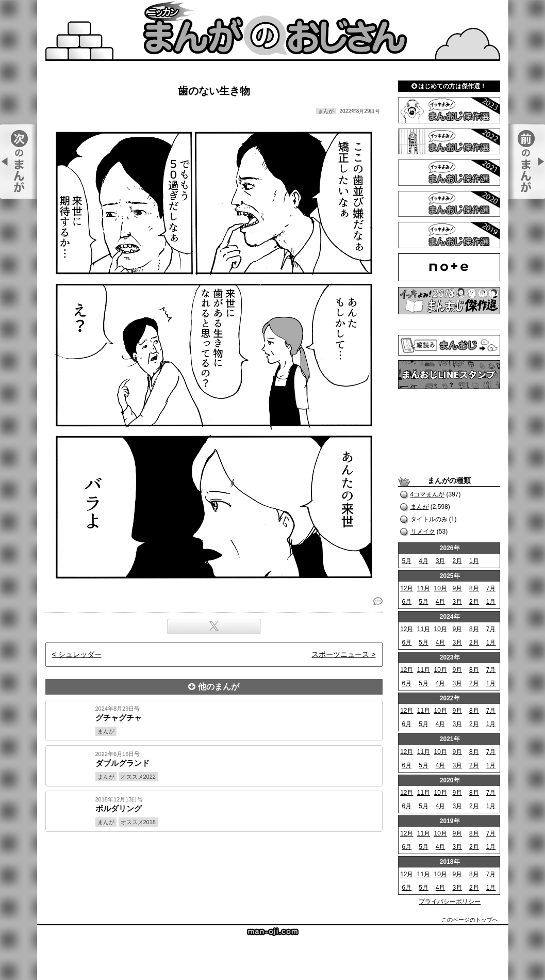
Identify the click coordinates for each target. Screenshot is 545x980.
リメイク (423, 532)
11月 (424, 588)
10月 (440, 588)
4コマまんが (428, 494)
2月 (457, 561)
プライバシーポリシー (450, 902)
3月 (441, 561)
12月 (407, 588)
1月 (474, 561)
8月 (474, 588)
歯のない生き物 (214, 91)
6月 (407, 602)
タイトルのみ (429, 519)
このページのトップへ (470, 920)
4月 (424, 561)
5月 (407, 561)
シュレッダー (80, 654)
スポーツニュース (340, 654)
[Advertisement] (214, 867)
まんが (420, 507)
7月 (491, 588)
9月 (457, 588)
